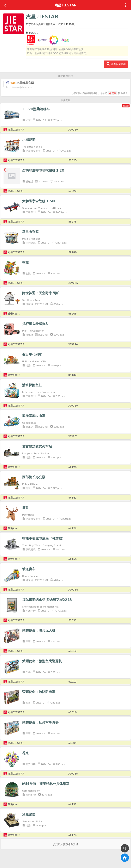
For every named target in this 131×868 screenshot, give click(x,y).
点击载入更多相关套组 (66, 844)
